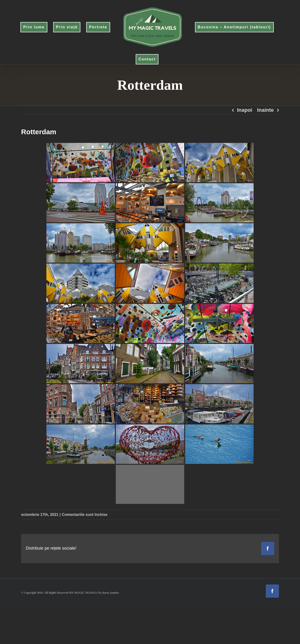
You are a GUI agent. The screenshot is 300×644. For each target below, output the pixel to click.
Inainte (265, 110)
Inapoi (245, 110)
